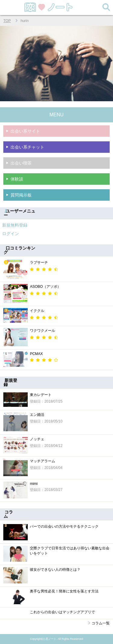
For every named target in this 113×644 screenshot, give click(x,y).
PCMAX (36, 354)
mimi (34, 484)
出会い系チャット (27, 147)
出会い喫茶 (21, 163)
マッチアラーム (42, 461)
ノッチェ (37, 439)
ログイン (11, 234)
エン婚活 (37, 415)
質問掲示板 (21, 195)
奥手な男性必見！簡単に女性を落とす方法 (64, 591)
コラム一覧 (101, 623)
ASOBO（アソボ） (45, 287)
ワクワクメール (42, 331)
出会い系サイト (25, 131)
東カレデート (41, 395)
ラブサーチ (39, 262)
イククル (37, 311)
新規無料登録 (15, 225)
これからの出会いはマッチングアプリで (62, 612)
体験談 (17, 179)
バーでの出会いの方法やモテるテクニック (64, 526)
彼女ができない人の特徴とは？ (55, 570)
